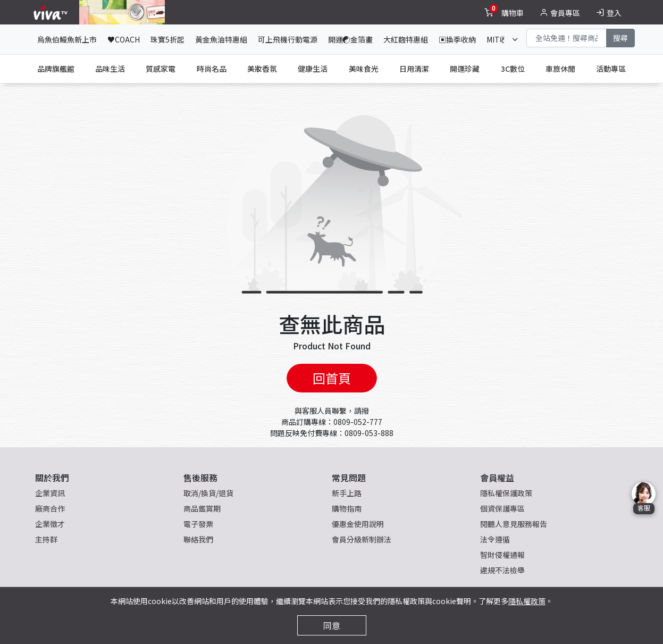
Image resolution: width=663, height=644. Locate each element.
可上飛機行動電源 (288, 39)
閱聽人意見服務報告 (514, 524)
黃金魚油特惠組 (221, 39)
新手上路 (347, 493)
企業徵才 (50, 524)
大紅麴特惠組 (406, 39)
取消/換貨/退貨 (208, 493)
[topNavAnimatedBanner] (122, 12)
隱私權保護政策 (506, 493)
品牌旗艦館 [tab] (56, 69)
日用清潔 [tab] (414, 69)
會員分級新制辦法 (362, 539)
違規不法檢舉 (502, 570)
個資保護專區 (502, 508)
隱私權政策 (527, 601)
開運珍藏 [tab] (465, 69)
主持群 (46, 539)
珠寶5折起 (167, 39)
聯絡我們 (198, 539)
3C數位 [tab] (513, 69)
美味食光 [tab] (364, 69)
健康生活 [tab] (313, 69)
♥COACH (124, 39)
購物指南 (347, 508)
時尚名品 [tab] (212, 69)
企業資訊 (50, 493)
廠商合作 (50, 508)
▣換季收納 (457, 39)
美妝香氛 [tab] (262, 69)
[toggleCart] (505, 12)
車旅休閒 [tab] (560, 69)
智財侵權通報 (502, 555)
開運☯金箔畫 (350, 39)
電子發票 (198, 524)
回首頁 (332, 378)
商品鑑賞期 (202, 508)
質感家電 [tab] (161, 69)
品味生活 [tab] (110, 69)
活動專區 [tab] (611, 69)
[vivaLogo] (52, 12)
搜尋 (620, 38)
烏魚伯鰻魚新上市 (67, 39)
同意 (332, 625)
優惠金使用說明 (358, 524)
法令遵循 (495, 539)
